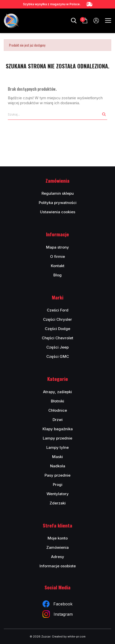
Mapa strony (57, 247)
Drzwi (58, 420)
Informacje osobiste (58, 566)
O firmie (57, 256)
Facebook (57, 604)
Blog (57, 275)
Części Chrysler (57, 319)
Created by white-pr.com (69, 636)
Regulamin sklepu (58, 193)
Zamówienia (57, 547)
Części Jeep (57, 347)
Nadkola (58, 466)
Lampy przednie (57, 438)
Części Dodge (57, 329)
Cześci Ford (58, 310)
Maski (57, 457)
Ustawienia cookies (58, 212)
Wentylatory (58, 494)
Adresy (58, 557)
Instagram (58, 614)
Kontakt (58, 266)
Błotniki (57, 401)
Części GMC (58, 356)
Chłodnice (58, 410)
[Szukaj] (54, 115)
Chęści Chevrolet (57, 338)
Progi (58, 485)
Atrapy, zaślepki (57, 392)
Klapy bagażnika (58, 429)
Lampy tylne (57, 447)
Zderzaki (58, 503)
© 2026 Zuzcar (40, 636)
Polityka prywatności (58, 203)
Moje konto (58, 538)
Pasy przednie (57, 475)
